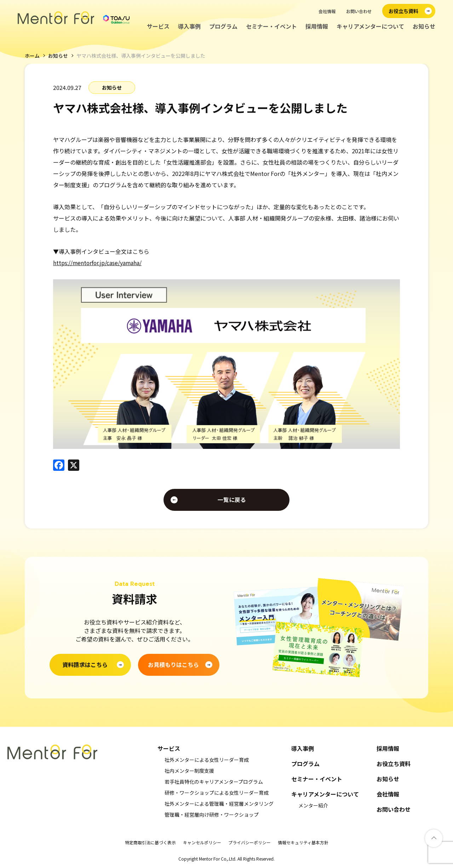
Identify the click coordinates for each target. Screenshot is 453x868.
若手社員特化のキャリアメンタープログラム (214, 782)
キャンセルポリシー (202, 842)
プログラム (223, 26)
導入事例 (189, 26)
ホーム (32, 56)
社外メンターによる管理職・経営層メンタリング (219, 804)
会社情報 (327, 11)
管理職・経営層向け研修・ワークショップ (212, 815)
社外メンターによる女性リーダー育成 (207, 760)
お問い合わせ (359, 11)
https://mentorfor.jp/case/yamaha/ (98, 262)
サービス (158, 26)
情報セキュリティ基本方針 (303, 842)
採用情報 (317, 26)
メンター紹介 (313, 805)
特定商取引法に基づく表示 (150, 842)
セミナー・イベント (271, 26)
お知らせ (424, 26)
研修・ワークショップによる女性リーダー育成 (217, 793)
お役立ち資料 (394, 764)
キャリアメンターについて (370, 26)
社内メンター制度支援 (189, 771)
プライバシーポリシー (250, 842)
